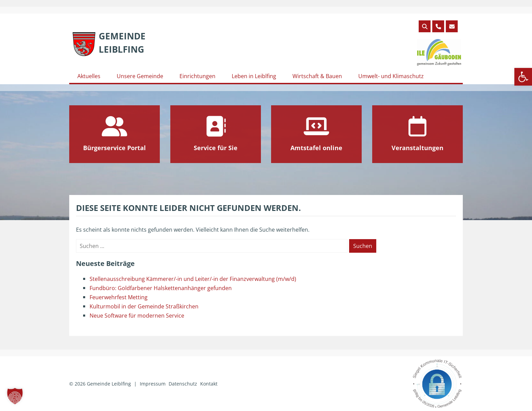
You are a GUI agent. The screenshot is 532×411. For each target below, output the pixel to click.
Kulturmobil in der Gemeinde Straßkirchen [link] (144, 306)
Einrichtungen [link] (197, 76)
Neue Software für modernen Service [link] (137, 316)
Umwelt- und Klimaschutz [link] (391, 76)
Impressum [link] (153, 384)
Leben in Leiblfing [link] (254, 76)
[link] (523, 77)
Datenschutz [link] (183, 384)
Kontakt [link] (209, 384)
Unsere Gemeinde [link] (140, 76)
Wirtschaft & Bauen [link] (317, 76)
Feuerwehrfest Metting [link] (119, 297)
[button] (15, 396)
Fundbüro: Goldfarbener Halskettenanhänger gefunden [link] (161, 288)
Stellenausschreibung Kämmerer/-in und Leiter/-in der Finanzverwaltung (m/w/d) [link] (193, 279)
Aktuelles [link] (89, 76)
